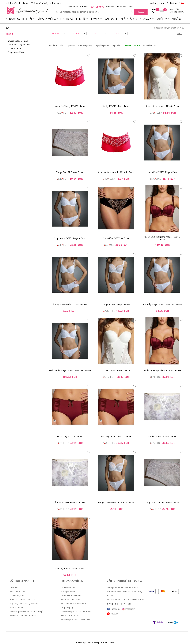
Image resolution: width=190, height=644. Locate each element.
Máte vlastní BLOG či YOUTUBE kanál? (125, 600)
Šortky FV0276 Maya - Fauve (116, 106)
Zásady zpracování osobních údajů (26, 611)
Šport (134, 19)
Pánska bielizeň (115, 19)
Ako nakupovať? (17, 592)
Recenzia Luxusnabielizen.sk (23, 615)
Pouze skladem (132, 45)
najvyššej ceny (102, 45)
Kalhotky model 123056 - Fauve (70, 569)
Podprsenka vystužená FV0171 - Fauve (162, 370)
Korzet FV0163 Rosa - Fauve (116, 370)
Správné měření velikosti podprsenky (124, 592)
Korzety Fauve (14, 48)
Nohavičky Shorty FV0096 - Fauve (70, 106)
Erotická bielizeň (73, 19)
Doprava (14, 588)
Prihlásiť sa (172, 3)
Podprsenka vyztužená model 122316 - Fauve (162, 238)
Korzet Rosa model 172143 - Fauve (162, 106)
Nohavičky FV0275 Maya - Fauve (162, 172)
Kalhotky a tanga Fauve (19, 45)
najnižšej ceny (85, 45)
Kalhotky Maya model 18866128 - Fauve (162, 304)
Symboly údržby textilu (71, 596)
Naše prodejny (68, 592)
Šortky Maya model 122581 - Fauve (70, 304)
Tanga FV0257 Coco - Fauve (70, 172)
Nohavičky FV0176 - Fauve (70, 436)
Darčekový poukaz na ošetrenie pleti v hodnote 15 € (76, 613)
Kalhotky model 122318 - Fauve (116, 436)
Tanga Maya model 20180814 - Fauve (116, 502)
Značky (176, 19)
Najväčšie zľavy (150, 45)
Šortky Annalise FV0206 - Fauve (70, 502)
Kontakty (56, 3)
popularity (71, 45)
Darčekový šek (17, 596)
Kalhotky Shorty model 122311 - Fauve (116, 172)
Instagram (130, 609)
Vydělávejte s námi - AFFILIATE (75, 619)
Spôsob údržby (68, 588)
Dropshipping (67, 608)
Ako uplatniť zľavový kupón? (74, 604)
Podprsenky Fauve (16, 52)
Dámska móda (46, 19)
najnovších (117, 45)
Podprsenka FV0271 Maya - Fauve (70, 238)
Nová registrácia (157, 3)
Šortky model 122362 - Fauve (162, 436)
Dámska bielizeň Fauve (17, 41)
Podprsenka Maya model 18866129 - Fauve (70, 370)
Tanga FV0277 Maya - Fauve (116, 304)
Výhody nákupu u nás (71, 600)
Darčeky (161, 19)
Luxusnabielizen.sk (27, 11)
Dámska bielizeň (20, 19)
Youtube (114, 614)
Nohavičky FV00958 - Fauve (116, 238)
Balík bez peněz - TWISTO (22, 600)
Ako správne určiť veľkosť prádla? (123, 588)
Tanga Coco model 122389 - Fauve (162, 502)
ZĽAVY (147, 19)
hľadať (141, 12)
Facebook (115, 609)
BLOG (110, 596)
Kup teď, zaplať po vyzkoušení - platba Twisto (25, 605)
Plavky (94, 19)
